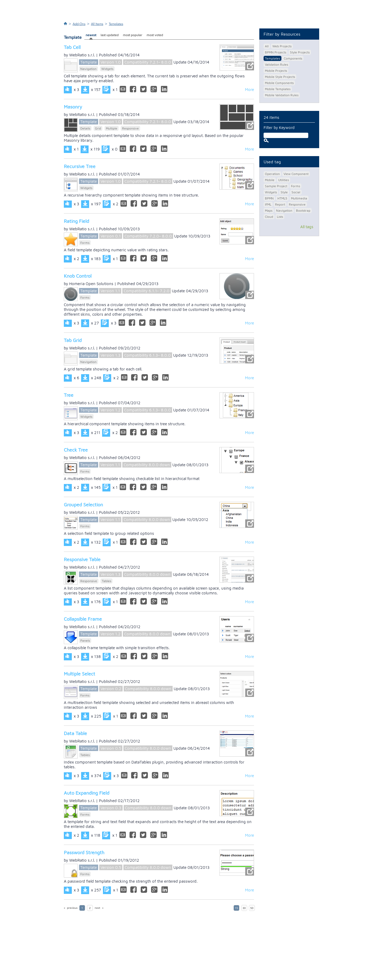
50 (252, 908)
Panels (85, 641)
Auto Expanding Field (87, 793)
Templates (116, 24)
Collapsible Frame (83, 619)
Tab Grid (73, 340)
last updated (110, 35)
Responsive (130, 128)
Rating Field (76, 221)
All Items (97, 24)
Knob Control (78, 276)
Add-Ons (79, 24)
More (249, 89)
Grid (98, 128)
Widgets (107, 69)
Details (85, 128)
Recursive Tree (80, 166)
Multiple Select (80, 674)
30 (244, 908)
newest (91, 35)
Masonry (73, 107)
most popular (133, 35)
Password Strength (84, 852)
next (97, 908)
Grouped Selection (83, 505)
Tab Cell (72, 47)
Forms (85, 243)
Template (89, 62)
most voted (155, 35)
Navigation (88, 69)
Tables (107, 581)
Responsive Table (82, 559)
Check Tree (76, 450)
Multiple (112, 128)
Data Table (75, 733)
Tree (69, 395)
